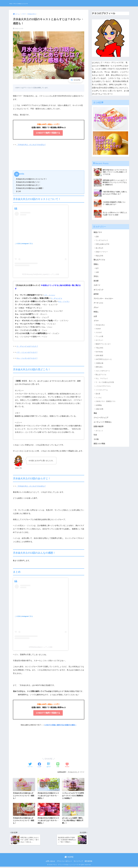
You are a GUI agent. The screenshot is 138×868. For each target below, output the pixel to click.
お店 (95, 318)
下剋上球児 (99, 350)
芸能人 (96, 264)
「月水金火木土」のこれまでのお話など (32, 145)
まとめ (18, 191)
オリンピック (99, 290)
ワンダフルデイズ (102, 240)
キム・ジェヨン (64, 301)
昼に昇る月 (99, 248)
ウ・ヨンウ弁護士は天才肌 (105, 384)
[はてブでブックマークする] (49, 765)
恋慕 (97, 237)
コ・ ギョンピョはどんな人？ (28, 346)
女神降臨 (99, 407)
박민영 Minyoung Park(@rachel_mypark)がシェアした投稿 (41, 274)
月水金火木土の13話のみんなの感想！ (30, 188)
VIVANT (98, 330)
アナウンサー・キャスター (104, 299)
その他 (96, 441)
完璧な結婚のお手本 (102, 244)
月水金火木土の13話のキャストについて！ (32, 179)
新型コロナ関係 (100, 446)
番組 (95, 415)
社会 (95, 437)
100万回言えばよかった (104, 361)
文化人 (96, 277)
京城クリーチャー (102, 252)
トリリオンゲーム (102, 392)
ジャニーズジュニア (101, 419)
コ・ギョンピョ (57, 298)
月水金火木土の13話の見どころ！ (28, 182)
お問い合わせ (50, 863)
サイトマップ (78, 863)
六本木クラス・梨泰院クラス (106, 403)
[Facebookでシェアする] (39, 765)
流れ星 (98, 395)
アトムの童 (99, 338)
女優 (97, 272)
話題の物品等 (99, 429)
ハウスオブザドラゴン (103, 388)
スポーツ (97, 286)
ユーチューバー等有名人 (103, 424)
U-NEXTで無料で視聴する (48, 133)
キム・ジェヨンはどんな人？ (28, 358)
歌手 (97, 269)
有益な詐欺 (99, 256)
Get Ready (99, 353)
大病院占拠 (99, 365)
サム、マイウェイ (102, 380)
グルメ (96, 309)
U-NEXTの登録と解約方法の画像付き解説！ (60, 725)
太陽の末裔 (99, 411)
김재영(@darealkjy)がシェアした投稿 (41, 647)
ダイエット (99, 433)
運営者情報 (88, 863)
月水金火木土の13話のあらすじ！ (28, 185)
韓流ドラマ (98, 232)
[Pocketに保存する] (67, 765)
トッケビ (99, 399)
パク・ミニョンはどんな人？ (28, 352)
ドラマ (82, 772)
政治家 (96, 281)
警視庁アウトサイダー (103, 346)
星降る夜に (99, 369)
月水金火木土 (73, 772)
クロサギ (99, 334)
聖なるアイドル (100, 260)
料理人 (96, 313)
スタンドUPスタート (103, 373)
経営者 (96, 295)
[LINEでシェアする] (58, 765)
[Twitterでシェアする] (30, 765)
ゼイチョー (99, 342)
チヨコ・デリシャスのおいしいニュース (32, 3)
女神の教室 (99, 357)
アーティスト (99, 304)
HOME (69, 858)
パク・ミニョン (50, 295)
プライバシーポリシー (64, 863)
